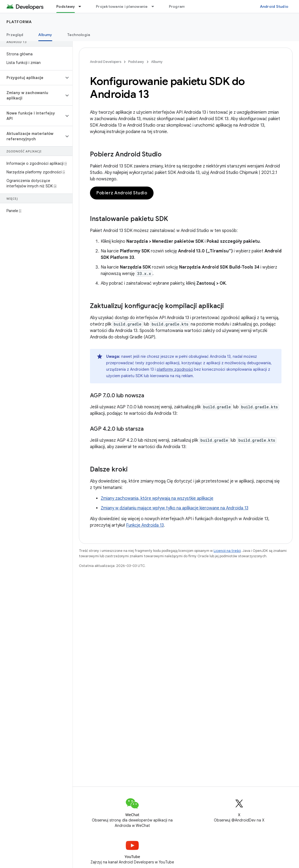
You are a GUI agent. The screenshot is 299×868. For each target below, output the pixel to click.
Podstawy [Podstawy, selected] (66, 6)
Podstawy (136, 62)
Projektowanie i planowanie (122, 6)
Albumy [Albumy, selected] (45, 35)
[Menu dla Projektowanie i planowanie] (155, 6)
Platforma (19, 22)
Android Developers (106, 62)
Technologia (79, 35)
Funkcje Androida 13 (145, 525)
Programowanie (184, 6)
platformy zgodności (175, 369)
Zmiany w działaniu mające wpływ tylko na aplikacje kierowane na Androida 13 (175, 508)
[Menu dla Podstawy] (82, 6)
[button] (32, 78)
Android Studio (274, 6)
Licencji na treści (227, 551)
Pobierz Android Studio (122, 193)
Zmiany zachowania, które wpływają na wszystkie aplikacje (157, 498)
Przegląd (15, 35)
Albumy (157, 62)
